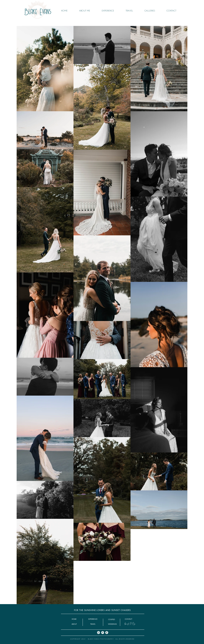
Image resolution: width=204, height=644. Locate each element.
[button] (153, 11)
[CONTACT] (129, 619)
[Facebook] (107, 633)
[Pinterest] (103, 633)
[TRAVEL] (93, 624)
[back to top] (130, 624)
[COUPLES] (112, 619)
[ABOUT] (74, 624)
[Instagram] (99, 633)
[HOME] (74, 619)
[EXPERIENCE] (93, 619)
